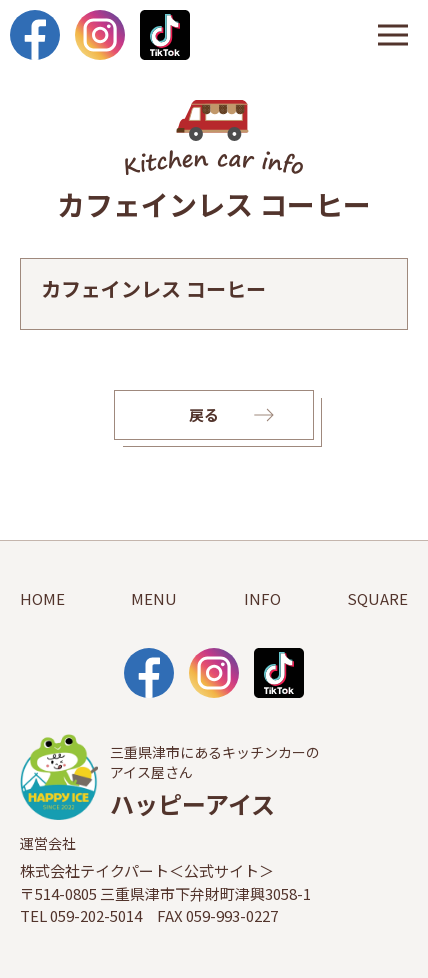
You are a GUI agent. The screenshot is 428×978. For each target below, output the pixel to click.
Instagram (100, 35)
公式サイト (221, 870)
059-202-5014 (96, 915)
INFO (262, 598)
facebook (35, 35)
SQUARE (377, 598)
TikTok (165, 35)
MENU (154, 598)
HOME (42, 598)
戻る (204, 414)
